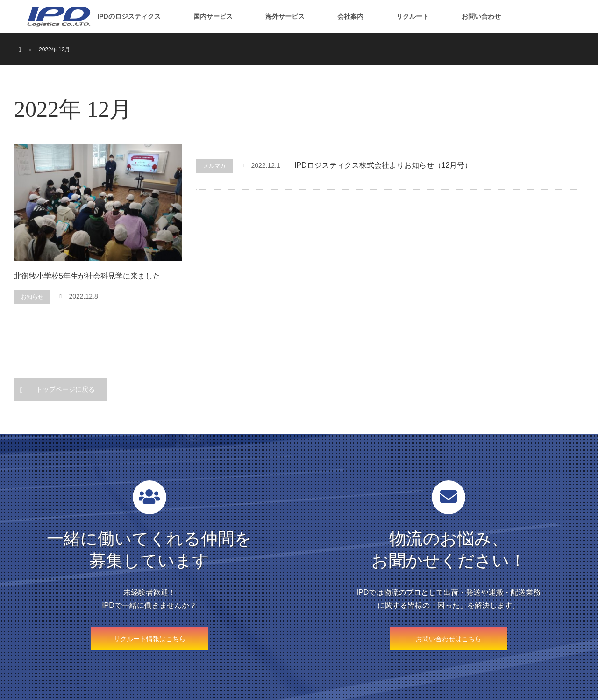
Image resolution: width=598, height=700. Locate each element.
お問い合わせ (481, 16)
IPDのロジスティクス (129, 16)
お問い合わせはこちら (448, 639)
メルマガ (214, 166)
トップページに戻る (65, 389)
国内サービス (213, 16)
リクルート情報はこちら (149, 639)
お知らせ (32, 297)
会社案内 (350, 16)
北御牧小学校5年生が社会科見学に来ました (87, 276)
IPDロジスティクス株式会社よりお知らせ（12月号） (383, 165)
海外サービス (285, 16)
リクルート (413, 16)
